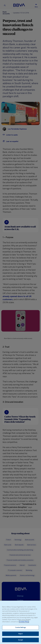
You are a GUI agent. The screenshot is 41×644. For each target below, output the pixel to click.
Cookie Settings (20, 627)
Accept (21, 640)
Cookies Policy (24, 622)
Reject (20, 634)
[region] (20, 622)
